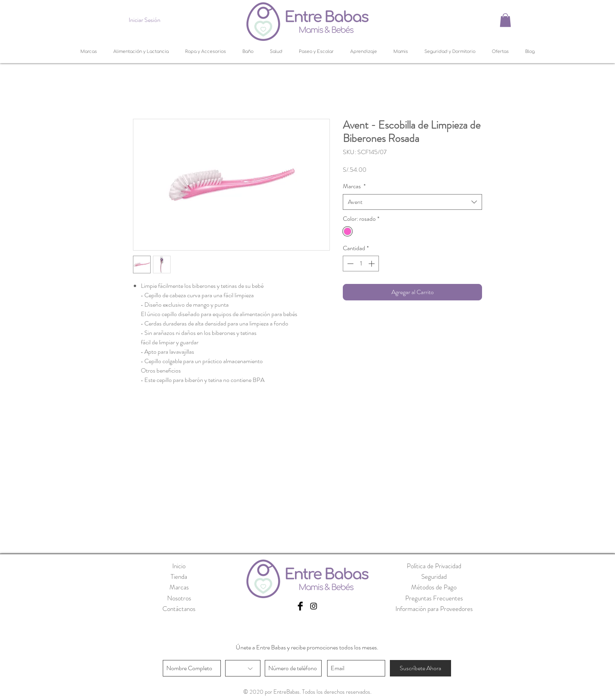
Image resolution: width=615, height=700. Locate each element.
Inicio (179, 566)
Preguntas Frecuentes (434, 598)
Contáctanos (179, 609)
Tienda (179, 576)
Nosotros (179, 598)
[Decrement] (349, 264)
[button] (505, 20)
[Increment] (372, 264)
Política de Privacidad (434, 566)
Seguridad (434, 576)
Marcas (354, 186)
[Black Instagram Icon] (314, 606)
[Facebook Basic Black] (300, 606)
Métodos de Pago (434, 587)
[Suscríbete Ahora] (420, 668)
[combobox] (412, 202)
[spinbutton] (361, 264)
